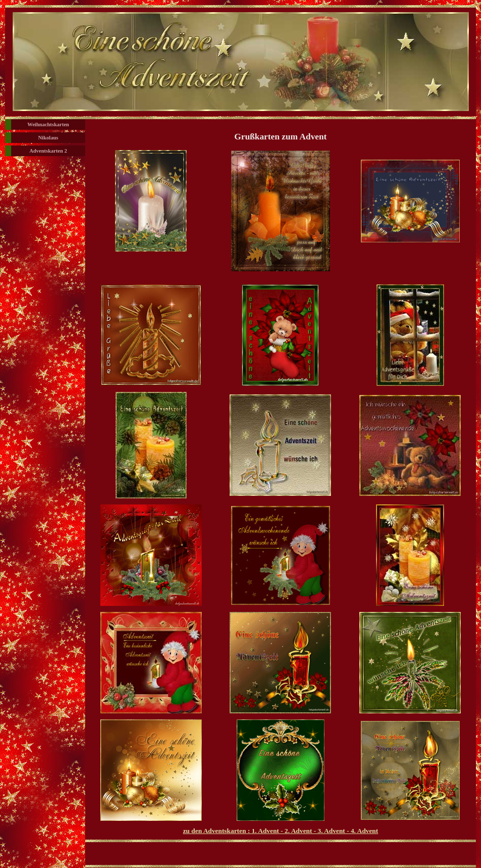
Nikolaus (48, 138)
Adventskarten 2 (48, 151)
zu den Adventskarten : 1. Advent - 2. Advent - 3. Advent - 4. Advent (281, 831)
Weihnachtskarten (48, 124)
